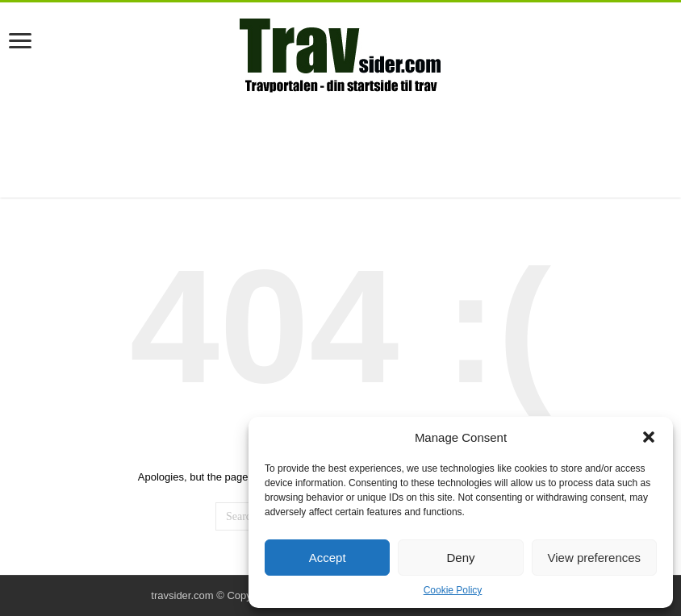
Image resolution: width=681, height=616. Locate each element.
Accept (328, 558)
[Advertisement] (340, 145)
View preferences (595, 558)
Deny (460, 558)
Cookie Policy (453, 590)
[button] (649, 437)
